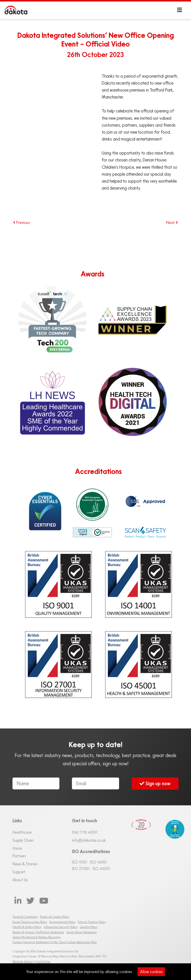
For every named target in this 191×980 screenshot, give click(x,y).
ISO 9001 (79, 862)
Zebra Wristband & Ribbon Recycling (37, 937)
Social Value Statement (82, 932)
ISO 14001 (98, 862)
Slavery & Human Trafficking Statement (38, 932)
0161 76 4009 (85, 832)
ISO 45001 (101, 869)
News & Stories (25, 864)
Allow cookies (151, 972)
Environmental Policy (62, 922)
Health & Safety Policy (27, 927)
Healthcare (22, 832)
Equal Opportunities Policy (30, 922)
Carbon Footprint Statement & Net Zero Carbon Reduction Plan (55, 942)
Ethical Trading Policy (92, 922)
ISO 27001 (81, 869)
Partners (19, 856)
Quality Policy (89, 927)
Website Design (23, 961)
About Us (20, 880)
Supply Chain (23, 840)
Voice (17, 848)
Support (19, 872)
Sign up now (155, 783)
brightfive (44, 961)
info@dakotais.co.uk (89, 840)
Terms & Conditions (25, 917)
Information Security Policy (61, 927)
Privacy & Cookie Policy (54, 917)
